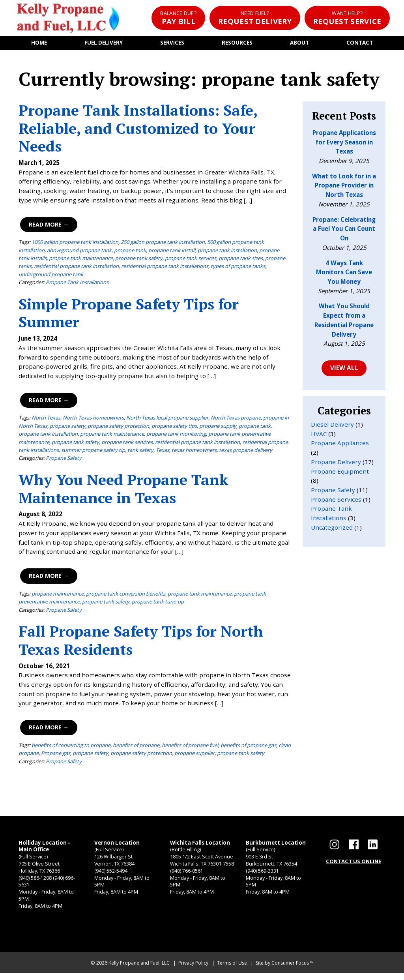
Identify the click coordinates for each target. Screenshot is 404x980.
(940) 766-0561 (187, 875)
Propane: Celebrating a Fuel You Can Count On (344, 231)
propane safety (67, 427)
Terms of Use (232, 970)
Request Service (347, 18)
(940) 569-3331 (262, 875)
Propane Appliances (340, 446)
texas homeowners (194, 452)
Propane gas (56, 755)
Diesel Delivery (332, 427)
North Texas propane (236, 420)
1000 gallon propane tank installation (75, 244)
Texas (163, 452)
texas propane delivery (246, 452)
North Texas (46, 420)
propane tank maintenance (81, 260)
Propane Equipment (340, 474)
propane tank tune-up (158, 603)
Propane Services (336, 502)
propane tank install (172, 252)
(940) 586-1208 (35, 883)
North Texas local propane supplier (167, 420)
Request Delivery (254, 18)
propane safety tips (174, 427)
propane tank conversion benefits (126, 596)
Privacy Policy (193, 970)
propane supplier (195, 755)
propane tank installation (227, 252)
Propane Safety (64, 460)
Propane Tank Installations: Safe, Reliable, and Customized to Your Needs (138, 130)
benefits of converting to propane (71, 747)
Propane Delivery (336, 464)
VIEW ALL (344, 370)
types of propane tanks (238, 268)
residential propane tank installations (165, 268)
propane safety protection (118, 427)
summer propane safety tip (93, 452)
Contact (360, 44)
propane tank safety (139, 260)
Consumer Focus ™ (293, 970)
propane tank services (191, 260)
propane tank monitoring (176, 436)
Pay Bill (177, 18)
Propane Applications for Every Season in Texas (344, 144)
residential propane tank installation (76, 268)
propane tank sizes (241, 260)
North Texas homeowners (93, 420)
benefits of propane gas (248, 747)
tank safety (140, 452)
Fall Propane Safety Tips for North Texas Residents (141, 642)
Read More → (48, 226)
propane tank (130, 252)
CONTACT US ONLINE (353, 864)
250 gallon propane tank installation (163, 244)
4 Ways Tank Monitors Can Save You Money (344, 274)
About (300, 44)
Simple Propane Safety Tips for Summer (129, 315)
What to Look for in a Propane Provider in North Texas (344, 187)
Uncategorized (332, 530)
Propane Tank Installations (77, 284)
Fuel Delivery (104, 44)
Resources (237, 44)
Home (39, 44)
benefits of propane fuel (190, 747)
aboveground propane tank (79, 252)
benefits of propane (136, 747)
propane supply (218, 427)
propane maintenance (58, 596)
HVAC (319, 436)
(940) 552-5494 (111, 875)
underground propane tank (51, 276)
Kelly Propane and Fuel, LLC (139, 970)
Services (173, 44)
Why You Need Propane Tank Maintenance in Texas (123, 490)
